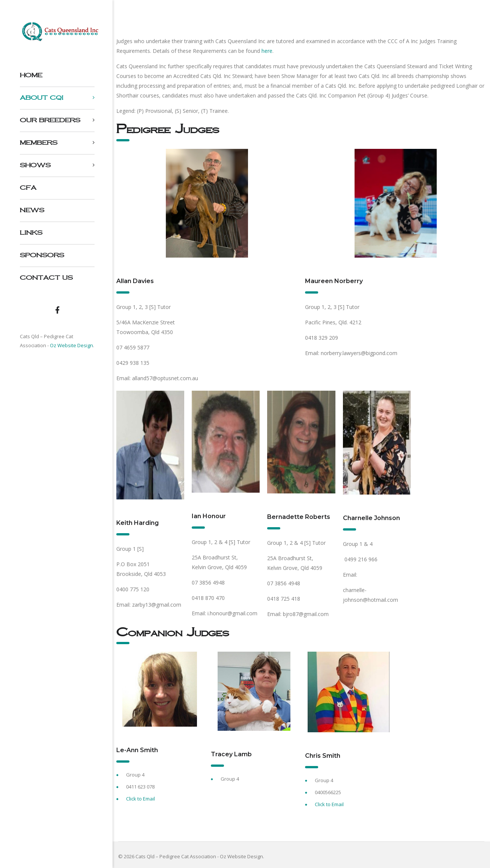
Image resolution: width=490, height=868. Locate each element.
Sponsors (42, 255)
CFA (28, 188)
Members (39, 143)
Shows (35, 165)
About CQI (42, 98)
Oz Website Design (71, 345)
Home (31, 75)
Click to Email (141, 799)
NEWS (32, 210)
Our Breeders (50, 120)
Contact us (46, 278)
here (267, 51)
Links (31, 233)
